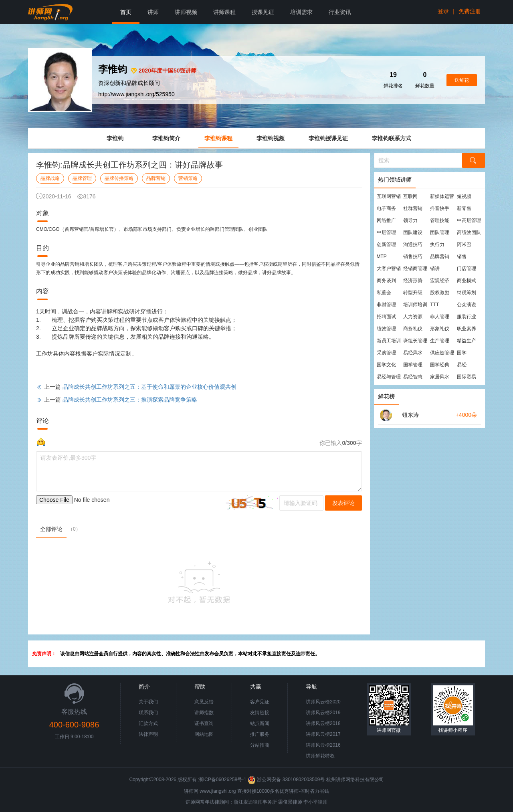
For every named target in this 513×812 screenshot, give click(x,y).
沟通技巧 (413, 244)
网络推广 (386, 220)
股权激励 (440, 293)
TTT (434, 305)
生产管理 (440, 341)
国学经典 (440, 365)
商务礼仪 (413, 329)
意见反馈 (204, 702)
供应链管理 (442, 353)
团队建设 (413, 232)
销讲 (435, 269)
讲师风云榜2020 (323, 702)
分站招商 (260, 745)
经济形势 (413, 281)
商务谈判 (386, 281)
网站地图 (204, 734)
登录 (443, 11)
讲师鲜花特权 (320, 756)
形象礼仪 (440, 329)
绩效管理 (386, 329)
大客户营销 (389, 269)
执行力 (437, 244)
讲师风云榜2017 (323, 734)
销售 (462, 257)
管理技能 (440, 220)
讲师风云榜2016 (323, 745)
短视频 (464, 196)
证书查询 (204, 723)
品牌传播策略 (119, 178)
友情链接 (260, 713)
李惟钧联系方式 (392, 138)
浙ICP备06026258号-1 (222, 780)
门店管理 (467, 269)
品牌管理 (82, 178)
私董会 (384, 293)
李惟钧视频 (271, 138)
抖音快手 (440, 208)
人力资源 (413, 317)
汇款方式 (148, 723)
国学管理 (413, 365)
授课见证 (263, 12)
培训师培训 (415, 305)
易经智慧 (413, 377)
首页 (126, 12)
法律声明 (148, 734)
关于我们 (148, 702)
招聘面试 (386, 317)
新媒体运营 (442, 196)
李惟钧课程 (218, 138)
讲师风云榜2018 (323, 723)
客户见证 (260, 702)
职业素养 (467, 329)
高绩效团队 (469, 232)
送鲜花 (462, 80)
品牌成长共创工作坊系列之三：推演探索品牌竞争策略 (130, 400)
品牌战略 (50, 178)
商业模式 (467, 281)
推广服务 (260, 734)
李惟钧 (115, 138)
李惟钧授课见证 (328, 138)
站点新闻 (260, 723)
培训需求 (301, 12)
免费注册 (470, 11)
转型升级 (413, 293)
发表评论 (343, 503)
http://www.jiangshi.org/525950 (136, 94)
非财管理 (386, 305)
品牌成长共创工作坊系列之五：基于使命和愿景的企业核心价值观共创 (149, 387)
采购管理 (386, 353)
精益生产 (467, 341)
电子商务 (386, 208)
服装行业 (467, 317)
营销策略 (188, 178)
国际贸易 (467, 377)
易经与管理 (389, 377)
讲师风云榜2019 (323, 713)
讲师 (153, 12)
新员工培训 (389, 341)
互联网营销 (389, 196)
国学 (462, 353)
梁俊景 (285, 802)
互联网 (410, 196)
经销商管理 (415, 269)
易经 (462, 365)
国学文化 (386, 365)
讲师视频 (186, 12)
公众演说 (467, 305)
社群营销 (413, 208)
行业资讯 (340, 12)
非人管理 (440, 317)
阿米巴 (464, 244)
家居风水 (440, 377)
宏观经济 (440, 281)
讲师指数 (204, 713)
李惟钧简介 (166, 138)
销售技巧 (413, 257)
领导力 (410, 220)
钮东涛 (410, 415)
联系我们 (148, 713)
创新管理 (386, 244)
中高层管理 (469, 220)
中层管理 (386, 232)
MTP (382, 257)
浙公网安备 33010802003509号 (287, 780)
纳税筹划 (467, 293)
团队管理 (440, 232)
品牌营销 (156, 178)
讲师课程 (224, 12)
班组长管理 (415, 341)
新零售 (464, 208)
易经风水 (413, 353)
